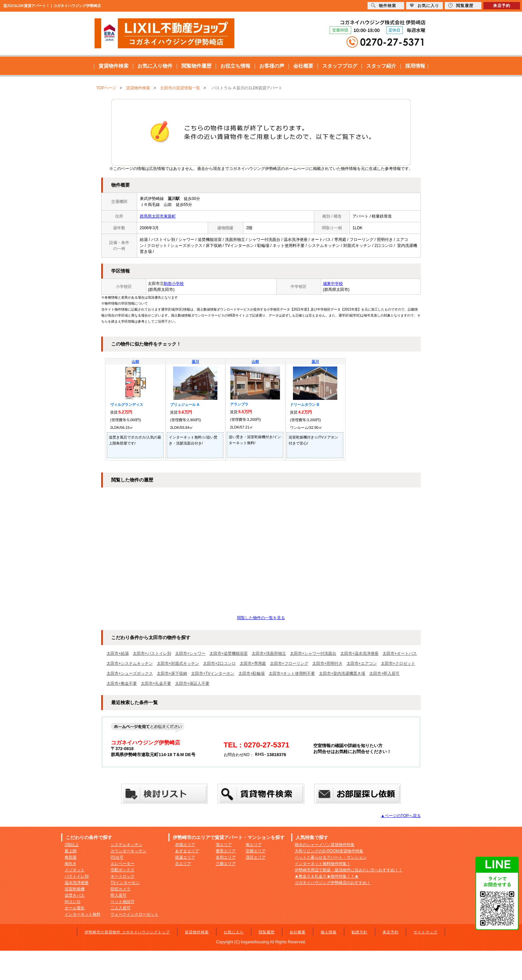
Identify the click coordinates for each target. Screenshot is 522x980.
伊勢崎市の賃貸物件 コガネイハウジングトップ (127, 932)
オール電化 (75, 908)
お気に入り (234, 932)
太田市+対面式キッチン (178, 663)
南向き (71, 864)
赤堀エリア (185, 845)
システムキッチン (127, 845)
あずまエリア (187, 851)
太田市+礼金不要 (156, 683)
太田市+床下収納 (172, 673)
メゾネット (75, 870)
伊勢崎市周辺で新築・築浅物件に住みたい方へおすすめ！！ (349, 870)
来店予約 (391, 932)
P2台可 (117, 857)
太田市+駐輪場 (252, 673)
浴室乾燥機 (75, 889)
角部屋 (71, 857)
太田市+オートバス (400, 653)
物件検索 (384, 5)
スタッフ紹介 (381, 66)
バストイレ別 (77, 876)
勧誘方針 (360, 932)
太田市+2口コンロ (219, 663)
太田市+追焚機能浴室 (229, 653)
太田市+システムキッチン (130, 663)
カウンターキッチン (129, 851)
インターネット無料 (83, 914)
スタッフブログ (340, 66)
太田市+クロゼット (398, 663)
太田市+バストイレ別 (152, 653)
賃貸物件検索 (114, 66)
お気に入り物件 (155, 66)
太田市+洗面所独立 (269, 653)
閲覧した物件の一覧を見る (261, 618)
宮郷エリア (256, 851)
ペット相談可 (123, 902)
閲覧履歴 (267, 932)
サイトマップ (425, 932)
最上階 (71, 851)
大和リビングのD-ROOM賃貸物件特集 (329, 851)
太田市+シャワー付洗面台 (313, 653)
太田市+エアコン (362, 663)
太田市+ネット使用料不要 (292, 673)
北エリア (183, 864)
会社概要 (303, 66)
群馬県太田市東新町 (158, 216)
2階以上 (72, 845)
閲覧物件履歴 (196, 66)
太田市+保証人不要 (192, 683)
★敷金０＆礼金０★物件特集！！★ (327, 876)
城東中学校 (333, 284)
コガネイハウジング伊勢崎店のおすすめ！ (333, 883)
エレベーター (123, 864)
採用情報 (415, 66)
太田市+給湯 (118, 653)
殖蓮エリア (185, 857)
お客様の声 (272, 66)
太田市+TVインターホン (213, 673)
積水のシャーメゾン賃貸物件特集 (325, 845)
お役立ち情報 (235, 66)
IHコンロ (73, 902)
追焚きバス (75, 895)
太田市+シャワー (190, 653)
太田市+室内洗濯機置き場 (342, 673)
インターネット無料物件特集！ (323, 864)
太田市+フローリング (289, 663)
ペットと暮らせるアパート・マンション (331, 857)
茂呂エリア (256, 857)
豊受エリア (226, 851)
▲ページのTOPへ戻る (401, 816)
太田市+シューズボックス (130, 673)
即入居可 (119, 895)
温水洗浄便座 (77, 883)
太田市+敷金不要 (122, 683)
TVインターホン (125, 883)
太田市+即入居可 (384, 673)
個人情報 (329, 932)
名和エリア (226, 857)
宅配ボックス (123, 870)
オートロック (123, 876)
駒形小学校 (174, 284)
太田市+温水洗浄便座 (359, 653)
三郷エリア (226, 864)
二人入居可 (121, 908)
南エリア (254, 845)
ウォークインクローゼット (134, 914)
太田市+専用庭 (253, 663)
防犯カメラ (121, 889)
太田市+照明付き (327, 663)
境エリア (224, 845)
